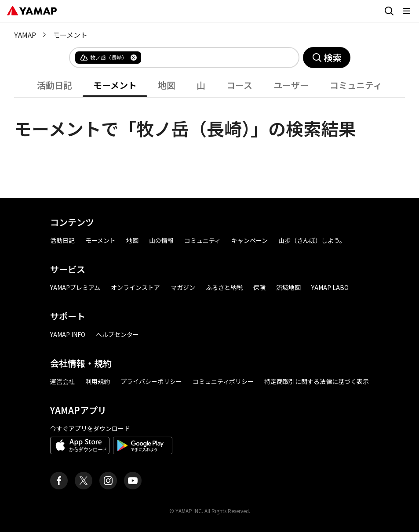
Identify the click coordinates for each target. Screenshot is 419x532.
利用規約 (98, 381)
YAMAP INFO (68, 334)
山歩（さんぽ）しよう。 (312, 240)
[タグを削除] (134, 58)
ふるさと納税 (224, 287)
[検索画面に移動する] (389, 11)
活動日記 (55, 85)
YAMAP (25, 35)
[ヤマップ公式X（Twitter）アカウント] (84, 481)
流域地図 (288, 287)
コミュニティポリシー (223, 381)
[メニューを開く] (407, 11)
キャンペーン (250, 240)
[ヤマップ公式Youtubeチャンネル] (133, 481)
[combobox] (213, 58)
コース (239, 85)
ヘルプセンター (117, 334)
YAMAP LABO (330, 287)
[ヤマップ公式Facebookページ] (59, 481)
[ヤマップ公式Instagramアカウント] (108, 481)
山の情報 (161, 240)
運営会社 (62, 381)
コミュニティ (356, 85)
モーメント (115, 85)
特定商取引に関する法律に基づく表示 (317, 381)
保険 (259, 287)
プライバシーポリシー (151, 381)
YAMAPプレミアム (75, 287)
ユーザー (291, 85)
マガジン (183, 287)
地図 (167, 85)
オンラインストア (135, 287)
